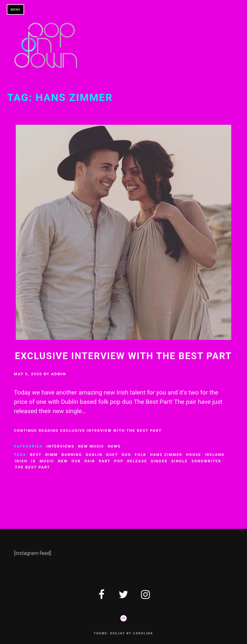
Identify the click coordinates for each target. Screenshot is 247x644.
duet (112, 455)
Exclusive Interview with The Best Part (123, 356)
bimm (52, 455)
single (180, 461)
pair (90, 461)
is (33, 461)
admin (59, 374)
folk (141, 455)
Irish (21, 461)
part (105, 461)
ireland (215, 455)
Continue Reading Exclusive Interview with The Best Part (88, 431)
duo (127, 455)
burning (72, 455)
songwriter (206, 461)
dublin (94, 455)
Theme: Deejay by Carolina (123, 633)
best (36, 455)
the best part (32, 467)
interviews (61, 446)
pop (119, 461)
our (76, 461)
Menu (16, 9)
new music (91, 446)
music (47, 461)
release (137, 461)
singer (159, 461)
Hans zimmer (166, 455)
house (193, 455)
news (114, 446)
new (63, 461)
